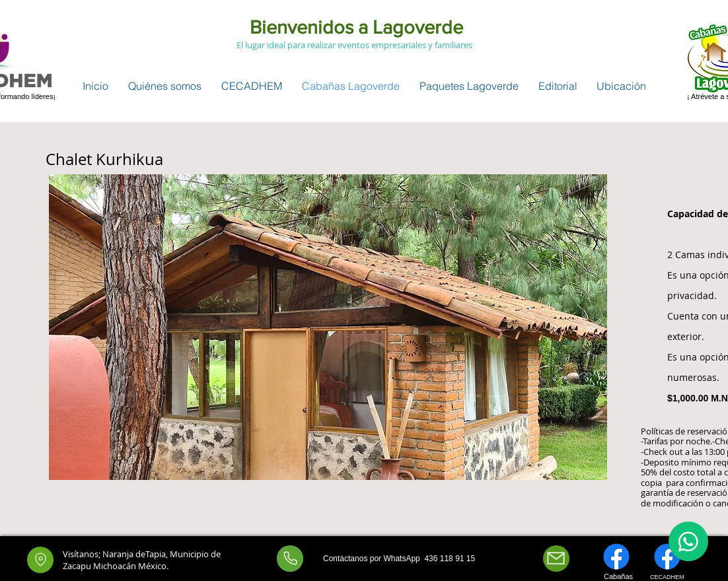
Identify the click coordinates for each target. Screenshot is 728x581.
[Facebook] (616, 556)
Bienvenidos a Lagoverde (354, 27)
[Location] (40, 559)
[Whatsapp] (290, 558)
